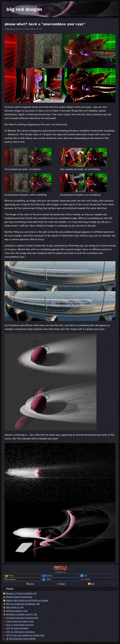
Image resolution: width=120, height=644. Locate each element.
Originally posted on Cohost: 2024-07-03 (23, 29)
